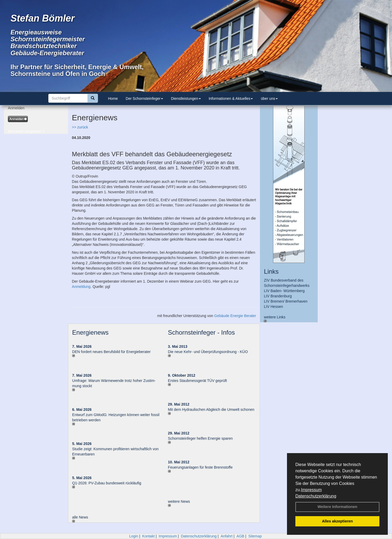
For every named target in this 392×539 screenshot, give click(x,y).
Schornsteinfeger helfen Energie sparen (200, 438)
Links (271, 271)
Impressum (311, 490)
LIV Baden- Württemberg (284, 291)
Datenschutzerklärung (316, 496)
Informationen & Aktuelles (231, 99)
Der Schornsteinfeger (144, 99)
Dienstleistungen (186, 99)
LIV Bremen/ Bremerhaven (286, 301)
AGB (241, 536)
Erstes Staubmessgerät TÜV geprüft (198, 381)
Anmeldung (81, 287)
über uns (269, 99)
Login (134, 536)
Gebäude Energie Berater (235, 316)
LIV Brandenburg (278, 296)
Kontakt (148, 536)
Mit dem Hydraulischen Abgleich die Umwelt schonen (211, 410)
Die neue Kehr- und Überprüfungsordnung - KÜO (208, 352)
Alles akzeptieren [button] (337, 521)
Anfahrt (226, 536)
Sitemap (255, 536)
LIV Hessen (273, 307)
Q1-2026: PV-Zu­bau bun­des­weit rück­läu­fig (107, 483)
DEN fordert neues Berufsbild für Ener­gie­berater (111, 352)
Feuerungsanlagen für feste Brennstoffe (200, 467)
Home (113, 99)
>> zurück (80, 127)
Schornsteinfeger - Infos (202, 332)
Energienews (90, 332)
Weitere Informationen (337, 507)
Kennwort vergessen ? (26, 131)
